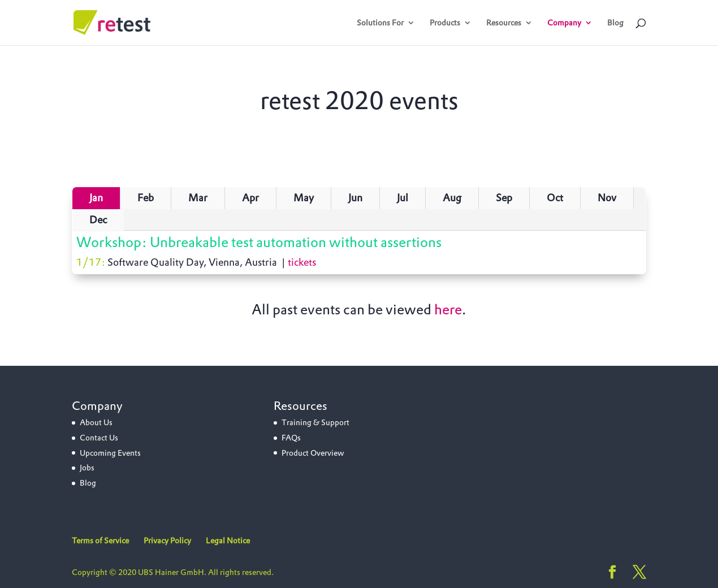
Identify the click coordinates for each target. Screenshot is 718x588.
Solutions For (380, 23)
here (448, 309)
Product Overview (313, 453)
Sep (504, 198)
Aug (452, 198)
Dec (98, 220)
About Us (96, 422)
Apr (250, 198)
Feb (146, 198)
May (304, 198)
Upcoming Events (110, 453)
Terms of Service (100, 541)
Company (564, 23)
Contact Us (99, 438)
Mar (198, 198)
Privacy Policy (167, 541)
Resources (504, 23)
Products (445, 23)
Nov (607, 198)
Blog (615, 23)
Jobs (87, 468)
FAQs (291, 438)
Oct (555, 198)
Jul (403, 198)
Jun (355, 198)
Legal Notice (228, 541)
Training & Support (315, 422)
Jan (96, 198)
